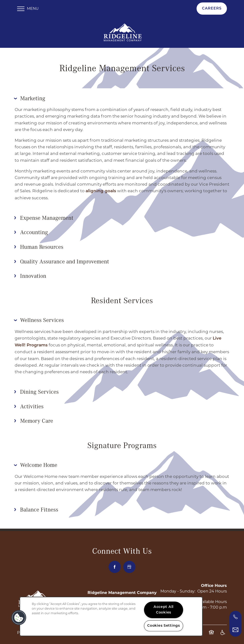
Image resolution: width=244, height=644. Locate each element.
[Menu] (28, 9)
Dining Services (36, 390)
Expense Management (44, 216)
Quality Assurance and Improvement (61, 260)
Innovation (30, 274)
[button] (212, 9)
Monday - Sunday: (178, 590)
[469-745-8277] (235, 617)
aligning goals (101, 190)
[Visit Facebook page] (115, 565)
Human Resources (39, 245)
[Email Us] (235, 630)
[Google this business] (129, 565)
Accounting (31, 231)
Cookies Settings (164, 626)
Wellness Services (39, 318)
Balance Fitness (36, 508)
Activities (29, 405)
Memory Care (33, 419)
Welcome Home (36, 463)
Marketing (30, 97)
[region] (111, 616)
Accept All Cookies (164, 610)
